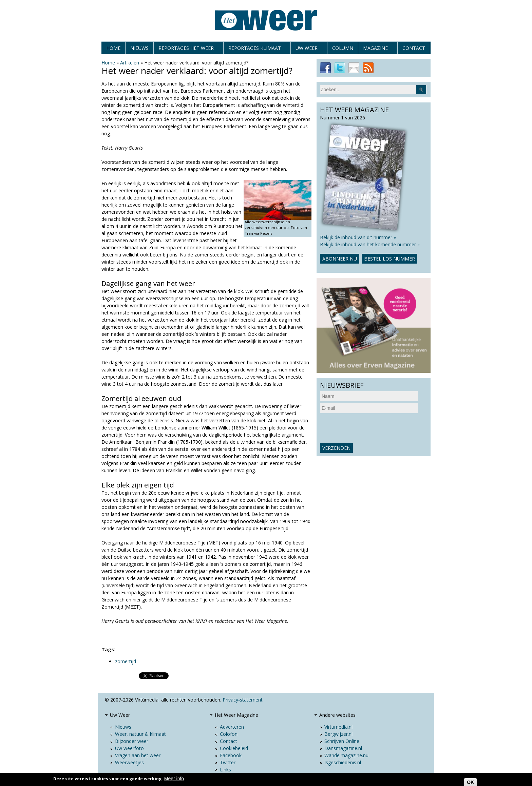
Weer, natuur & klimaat (140, 734)
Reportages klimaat (255, 49)
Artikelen (130, 63)
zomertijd (126, 661)
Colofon (229, 734)
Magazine (375, 49)
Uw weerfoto (129, 748)
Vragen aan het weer (138, 755)
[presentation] (372, 428)
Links (225, 770)
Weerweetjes (129, 762)
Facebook (231, 755)
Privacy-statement (243, 700)
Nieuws (139, 48)
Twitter (228, 762)
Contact (414, 48)
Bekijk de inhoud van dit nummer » (358, 237)
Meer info (174, 779)
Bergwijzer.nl (338, 734)
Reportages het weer (186, 49)
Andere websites (337, 715)
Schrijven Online (342, 741)
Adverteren (232, 727)
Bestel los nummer (389, 259)
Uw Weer (307, 49)
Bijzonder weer (132, 741)
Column (343, 48)
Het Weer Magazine (236, 715)
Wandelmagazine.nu (346, 755)
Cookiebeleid (234, 748)
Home (113, 48)
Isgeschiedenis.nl (343, 762)
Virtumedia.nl (338, 727)
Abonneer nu (340, 259)
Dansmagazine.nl (343, 748)
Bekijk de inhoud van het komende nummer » (370, 244)
